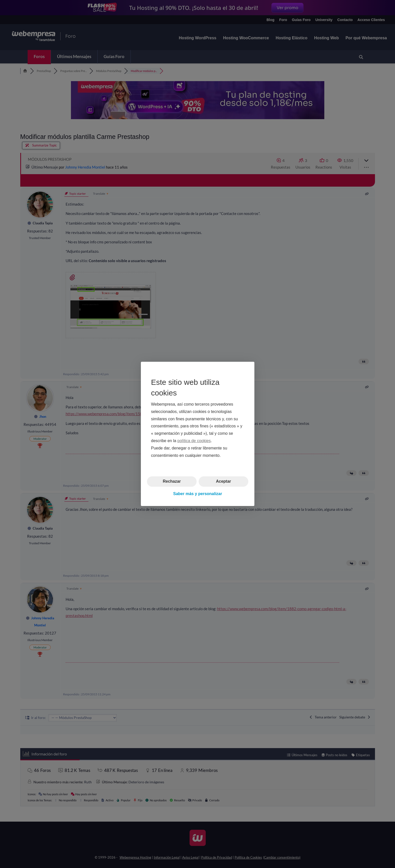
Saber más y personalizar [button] (197, 494)
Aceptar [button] (223, 482)
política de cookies (194, 441)
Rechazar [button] (172, 482)
